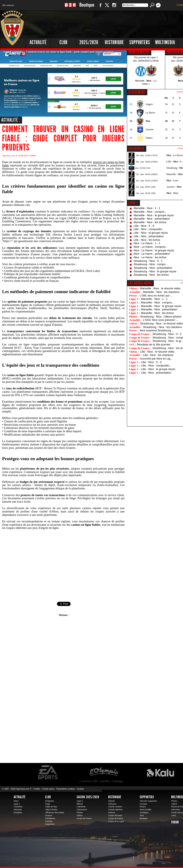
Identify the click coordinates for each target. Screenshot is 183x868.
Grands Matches (115, 810)
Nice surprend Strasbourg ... (157, 330)
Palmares (112, 804)
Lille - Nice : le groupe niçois (151, 233)
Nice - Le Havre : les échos (150, 257)
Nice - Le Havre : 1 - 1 (147, 243)
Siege (48, 804)
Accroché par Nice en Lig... (156, 359)
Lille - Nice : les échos (147, 240)
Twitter (107, 7)
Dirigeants (50, 801)
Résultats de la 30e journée (154, 344)
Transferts (18, 807)
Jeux (142, 815)
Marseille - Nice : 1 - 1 (147, 208)
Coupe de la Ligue (116, 821)
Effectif (80, 804)
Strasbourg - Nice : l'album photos (161, 317)
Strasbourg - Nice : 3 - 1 (148, 261)
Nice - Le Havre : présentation (152, 254)
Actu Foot (86, 781)
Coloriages (118, 781)
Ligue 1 (133, 203)
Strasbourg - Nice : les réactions (163, 327)
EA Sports (48, 772)
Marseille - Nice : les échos (150, 222)
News (16, 801)
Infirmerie (18, 810)
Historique (115, 797)
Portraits (49, 821)
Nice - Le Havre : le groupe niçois (154, 250)
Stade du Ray (51, 807)
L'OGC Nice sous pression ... (161, 320)
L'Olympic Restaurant (104, 772)
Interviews (176, 810)
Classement (82, 810)
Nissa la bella (145, 810)
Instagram (114, 7)
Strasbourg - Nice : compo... (151, 264)
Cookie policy (48, 789)
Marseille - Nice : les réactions (161, 292)
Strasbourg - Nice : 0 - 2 (167, 334)
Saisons (112, 813)
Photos (80, 813)
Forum (175, 822)
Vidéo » (146, 84)
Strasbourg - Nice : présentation (153, 268)
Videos (80, 815)
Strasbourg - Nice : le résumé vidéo (162, 323)
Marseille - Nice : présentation (152, 219)
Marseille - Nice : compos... (150, 212)
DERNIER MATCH (139, 52)
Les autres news (140, 283)
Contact (80, 789)
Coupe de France (84, 818)
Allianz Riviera (51, 810)
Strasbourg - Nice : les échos (151, 275)
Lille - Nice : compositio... (149, 229)
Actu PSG (105, 781)
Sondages (144, 813)
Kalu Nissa (160, 772)
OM (95, 781)
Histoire (111, 801)
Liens (174, 815)
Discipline (18, 813)
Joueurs (49, 815)
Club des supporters (148, 801)
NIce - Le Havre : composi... (151, 247)
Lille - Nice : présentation (149, 236)
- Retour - (63, 615)
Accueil (7, 52)
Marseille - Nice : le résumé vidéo (160, 288)
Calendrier (81, 807)
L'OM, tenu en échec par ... (156, 296)
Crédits (37, 789)
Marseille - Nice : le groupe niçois (154, 215)
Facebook (100, 7)
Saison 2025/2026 (88, 797)
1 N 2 (70, 7)
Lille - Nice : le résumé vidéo (157, 352)
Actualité (38, 42)
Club (48, 797)
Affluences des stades (55, 813)
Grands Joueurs (115, 807)
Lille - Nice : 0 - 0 (144, 226)
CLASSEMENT (137, 92)
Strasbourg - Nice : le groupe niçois (155, 271)
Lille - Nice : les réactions (158, 355)
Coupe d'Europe (115, 815)
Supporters (50, 824)
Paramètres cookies (66, 789)
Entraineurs (50, 818)
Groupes (143, 804)
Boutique (87, 7)
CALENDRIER (136, 149)
